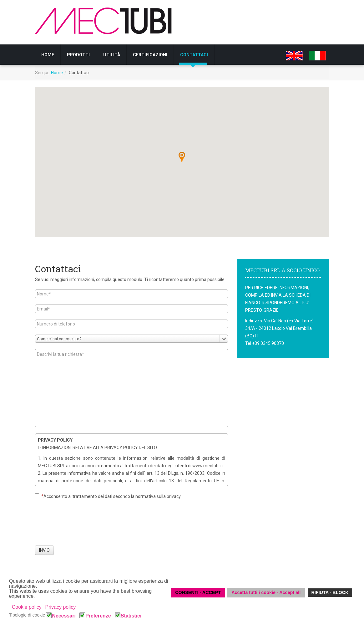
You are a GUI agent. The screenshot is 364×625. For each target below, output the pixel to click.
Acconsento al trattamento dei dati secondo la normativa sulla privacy (108, 496)
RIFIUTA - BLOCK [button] (330, 592)
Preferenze (98, 616)
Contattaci (194, 55)
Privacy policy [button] (61, 607)
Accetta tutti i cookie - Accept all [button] (266, 592)
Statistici (131, 616)
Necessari (64, 616)
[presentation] (83, 525)
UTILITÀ (112, 55)
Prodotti (78, 55)
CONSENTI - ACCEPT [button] (198, 592)
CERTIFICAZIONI (150, 55)
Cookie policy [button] (27, 607)
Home (48, 55)
